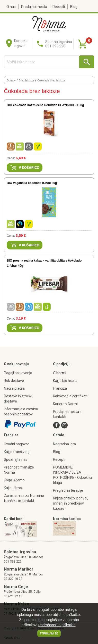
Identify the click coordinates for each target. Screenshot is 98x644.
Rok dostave (14, 381)
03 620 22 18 (13, 596)
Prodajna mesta (34, 7)
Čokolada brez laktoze (51, 80)
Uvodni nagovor (16, 444)
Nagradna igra (64, 444)
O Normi (60, 373)
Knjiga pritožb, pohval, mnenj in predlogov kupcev (70, 503)
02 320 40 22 (13, 579)
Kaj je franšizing (17, 452)
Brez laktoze (27, 80)
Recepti (59, 7)
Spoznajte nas (16, 459)
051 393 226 (13, 562)
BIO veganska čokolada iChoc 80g (32, 183)
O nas (11, 7)
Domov (11, 80)
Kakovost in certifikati (70, 396)
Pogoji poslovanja (18, 373)
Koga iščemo (14, 480)
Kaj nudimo (13, 488)
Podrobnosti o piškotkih (57, 625)
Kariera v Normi (65, 404)
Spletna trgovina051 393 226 (59, 44)
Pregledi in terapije (68, 490)
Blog (74, 7)
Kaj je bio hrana (65, 381)
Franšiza (60, 388)
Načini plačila (14, 388)
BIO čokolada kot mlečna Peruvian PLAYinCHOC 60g (45, 105)
